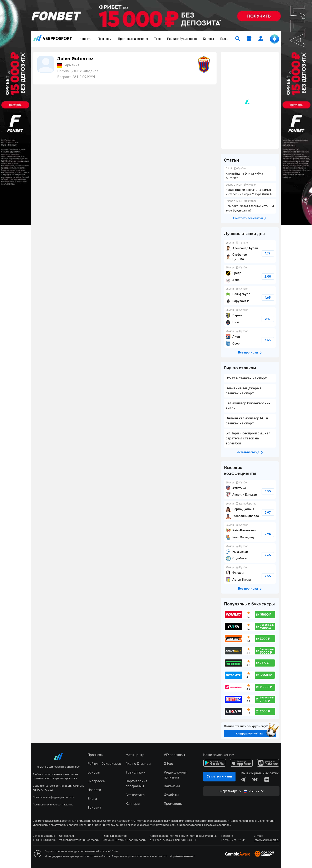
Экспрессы (96, 781)
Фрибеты (171, 795)
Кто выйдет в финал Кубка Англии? (250, 174)
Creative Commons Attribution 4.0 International (122, 821)
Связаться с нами (219, 777)
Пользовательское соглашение (53, 804)
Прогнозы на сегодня (133, 39)
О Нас (168, 764)
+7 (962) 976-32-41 (233, 840)
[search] (238, 39)
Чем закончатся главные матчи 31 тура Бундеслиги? (250, 206)
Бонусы (208, 39)
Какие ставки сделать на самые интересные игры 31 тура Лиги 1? (250, 190)
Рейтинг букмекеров (182, 39)
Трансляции (136, 772)
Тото (157, 39)
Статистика (135, 795)
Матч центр (135, 755)
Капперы (133, 804)
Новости (85, 39)
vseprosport (53, 38)
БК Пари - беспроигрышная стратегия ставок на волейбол (248, 438)
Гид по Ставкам (138, 764)
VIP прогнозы (174, 755)
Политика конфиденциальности (54, 797)
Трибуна (94, 807)
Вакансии (172, 786)
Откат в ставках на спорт (246, 378)
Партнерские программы (137, 784)
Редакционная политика (176, 775)
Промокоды (173, 804)
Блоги (92, 799)
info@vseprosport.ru (267, 840)
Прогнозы (105, 39)
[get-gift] (249, 39)
